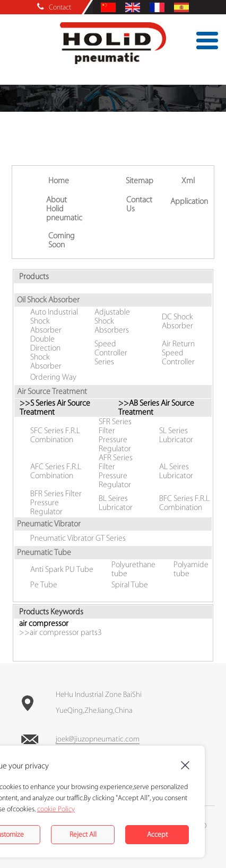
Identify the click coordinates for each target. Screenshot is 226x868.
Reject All (83, 834)
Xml (188, 181)
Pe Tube (44, 585)
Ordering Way (53, 377)
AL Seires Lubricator (176, 471)
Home (59, 181)
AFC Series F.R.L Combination (56, 471)
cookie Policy (56, 809)
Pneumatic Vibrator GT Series (78, 538)
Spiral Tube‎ (130, 585)
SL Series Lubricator (176, 435)
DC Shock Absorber (177, 321)
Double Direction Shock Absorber (46, 353)
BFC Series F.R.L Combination (184, 503)
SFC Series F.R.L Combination (55, 435)
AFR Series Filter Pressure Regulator (116, 471)
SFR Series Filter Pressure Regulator (115, 435)
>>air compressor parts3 (60, 633)
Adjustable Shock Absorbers (112, 321)
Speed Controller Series (111, 353)
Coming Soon (62, 240)
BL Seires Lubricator (116, 503)
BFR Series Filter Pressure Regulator (56, 503)
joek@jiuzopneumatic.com (98, 739)
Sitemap (140, 181)
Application (189, 202)
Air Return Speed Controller (178, 353)
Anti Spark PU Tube (62, 570)
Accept (157, 834)
